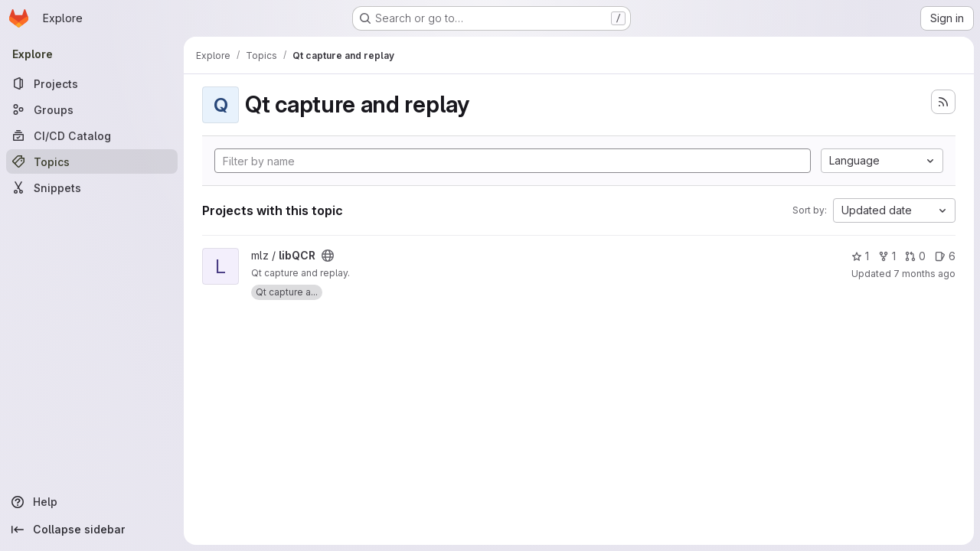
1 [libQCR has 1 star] (860, 256)
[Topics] (92, 161)
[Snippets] (92, 187)
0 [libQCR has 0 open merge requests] (915, 256)
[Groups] (92, 109)
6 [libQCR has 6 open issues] (945, 256)
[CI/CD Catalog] (92, 135)
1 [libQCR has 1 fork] (887, 256)
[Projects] (92, 83)
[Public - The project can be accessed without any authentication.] (328, 256)
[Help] (92, 502)
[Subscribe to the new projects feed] (943, 102)
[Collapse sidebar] (92, 530)
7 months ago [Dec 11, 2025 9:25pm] (924, 274)
